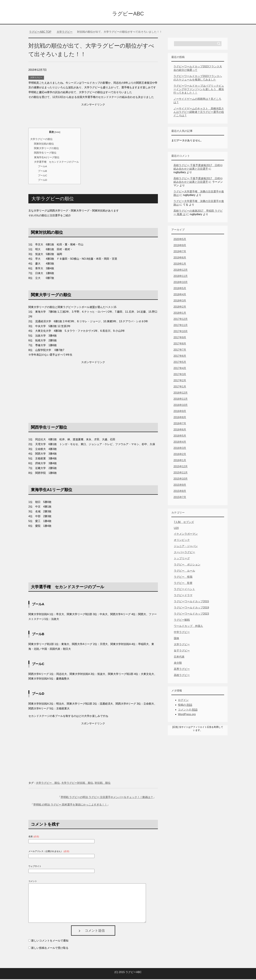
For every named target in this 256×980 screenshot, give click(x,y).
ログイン (183, 701)
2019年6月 (180, 258)
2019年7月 (180, 252)
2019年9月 (180, 246)
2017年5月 (180, 363)
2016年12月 (181, 394)
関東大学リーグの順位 (46, 149)
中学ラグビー (182, 633)
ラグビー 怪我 (183, 578)
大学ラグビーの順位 (41, 140)
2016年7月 (180, 424)
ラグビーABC (128, 14)
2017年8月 (180, 344)
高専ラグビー (182, 670)
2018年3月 (180, 301)
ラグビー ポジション (187, 565)
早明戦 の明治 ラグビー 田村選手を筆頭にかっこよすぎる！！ (70, 805)
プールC (43, 176)
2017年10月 (181, 332)
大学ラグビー (36, 78)
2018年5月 (180, 289)
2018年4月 (180, 295)
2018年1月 (180, 314)
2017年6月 (180, 357)
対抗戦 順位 (103, 784)
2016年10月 (181, 406)
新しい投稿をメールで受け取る (50, 949)
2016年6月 (180, 430)
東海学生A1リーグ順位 (47, 158)
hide (57, 133)
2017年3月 (180, 375)
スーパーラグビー (184, 553)
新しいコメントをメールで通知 (50, 941)
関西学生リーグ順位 (45, 153)
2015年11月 (181, 473)
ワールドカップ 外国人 (188, 627)
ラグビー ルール (184, 572)
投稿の (185, 706)
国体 (176, 639)
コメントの (188, 711)
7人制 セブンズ (184, 523)
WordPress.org (187, 715)
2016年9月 (180, 412)
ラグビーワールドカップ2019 (191, 608)
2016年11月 (181, 400)
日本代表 (179, 658)
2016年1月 (180, 461)
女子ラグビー (182, 651)
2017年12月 (181, 320)
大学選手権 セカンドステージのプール (56, 163)
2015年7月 (180, 498)
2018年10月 (181, 283)
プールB (42, 172)
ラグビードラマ (183, 596)
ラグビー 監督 (183, 584)
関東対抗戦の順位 (44, 145)
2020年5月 (180, 240)
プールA (42, 167)
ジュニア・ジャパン (186, 547)
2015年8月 (180, 492)
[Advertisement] (93, 116)
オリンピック (182, 541)
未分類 (178, 664)
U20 (176, 529)
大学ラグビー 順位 (48, 784)
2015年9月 (180, 486)
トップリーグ (182, 559)
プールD (43, 181)
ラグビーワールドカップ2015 (191, 602)
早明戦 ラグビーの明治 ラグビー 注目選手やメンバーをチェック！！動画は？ (107, 798)
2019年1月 (180, 265)
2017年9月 (180, 338)
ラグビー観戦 (182, 621)
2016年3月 (180, 449)
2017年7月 (180, 351)
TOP (40, 33)
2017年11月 (181, 326)
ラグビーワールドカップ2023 (191, 615)
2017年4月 (180, 369)
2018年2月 (180, 308)
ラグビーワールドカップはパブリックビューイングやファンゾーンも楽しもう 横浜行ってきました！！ (199, 90)
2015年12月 (181, 467)
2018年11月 (181, 277)
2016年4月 (180, 443)
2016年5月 (180, 437)
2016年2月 (180, 455)
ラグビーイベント (184, 590)
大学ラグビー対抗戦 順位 (77, 784)
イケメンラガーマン (186, 535)
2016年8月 (180, 418)
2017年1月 (180, 387)
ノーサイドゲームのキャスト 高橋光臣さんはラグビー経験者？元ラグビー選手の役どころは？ (199, 113)
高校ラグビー (182, 676)
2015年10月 (181, 480)
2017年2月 (180, 381)
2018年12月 (181, 271)
